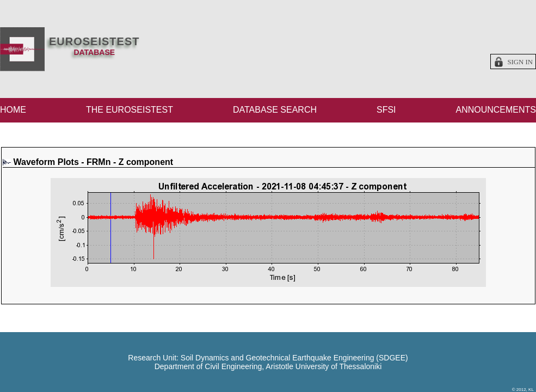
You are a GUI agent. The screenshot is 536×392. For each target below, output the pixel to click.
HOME (13, 110)
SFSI (386, 110)
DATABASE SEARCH (275, 110)
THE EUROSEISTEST (130, 110)
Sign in (520, 62)
